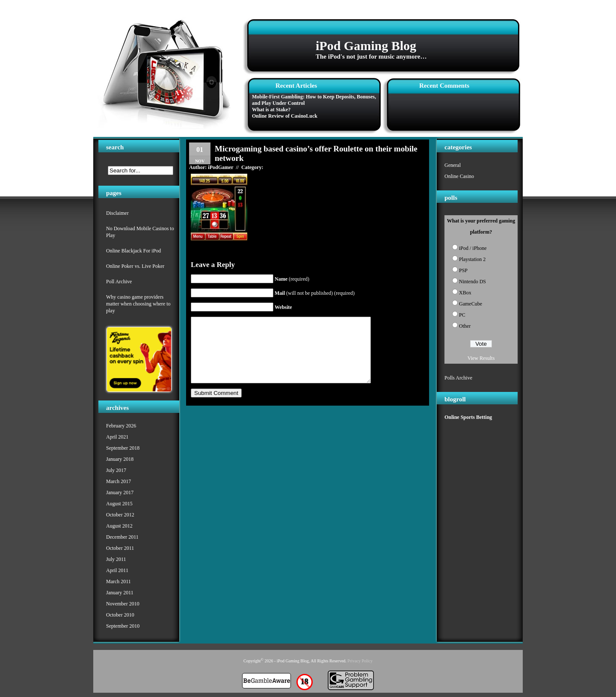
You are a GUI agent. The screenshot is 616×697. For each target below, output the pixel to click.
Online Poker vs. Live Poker (135, 266)
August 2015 (119, 504)
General (453, 165)
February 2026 (121, 426)
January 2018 (120, 459)
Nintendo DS (472, 282)
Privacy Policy (360, 661)
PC (462, 315)
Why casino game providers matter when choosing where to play (138, 304)
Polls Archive (458, 378)
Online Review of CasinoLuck (285, 116)
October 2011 (120, 548)
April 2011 (117, 570)
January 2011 (120, 593)
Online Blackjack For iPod (133, 251)
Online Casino (459, 176)
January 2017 (120, 492)
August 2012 (119, 526)
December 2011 (122, 537)
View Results (481, 358)
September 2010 (123, 626)
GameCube (471, 304)
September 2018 (123, 448)
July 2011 (116, 559)
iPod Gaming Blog (366, 46)
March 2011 (118, 581)
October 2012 (120, 515)
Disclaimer (117, 213)
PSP (463, 270)
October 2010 (120, 615)
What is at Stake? (271, 110)
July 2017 (116, 470)
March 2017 (118, 481)
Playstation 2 (472, 259)
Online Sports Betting (468, 417)
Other (465, 326)
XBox (465, 293)
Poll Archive (119, 282)
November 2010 (123, 604)
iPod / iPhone (473, 248)
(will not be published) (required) (315, 293)
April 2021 (117, 437)
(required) (292, 279)
